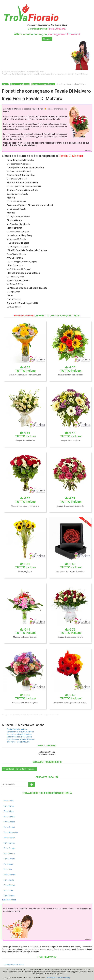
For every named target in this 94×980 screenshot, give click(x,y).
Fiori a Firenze (9, 859)
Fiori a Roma (9, 806)
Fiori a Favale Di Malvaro (17, 729)
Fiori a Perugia (9, 848)
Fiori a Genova (9, 885)
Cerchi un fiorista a (47, 29)
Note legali (51, 977)
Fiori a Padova (9, 838)
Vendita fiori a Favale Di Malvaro (20, 734)
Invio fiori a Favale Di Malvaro (18, 742)
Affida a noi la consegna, (47, 34)
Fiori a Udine (9, 864)
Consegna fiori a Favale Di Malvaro (20, 732)
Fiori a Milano (9, 811)
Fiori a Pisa (8, 869)
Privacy (67, 977)
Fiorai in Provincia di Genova (43, 84)
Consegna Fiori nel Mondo (14, 964)
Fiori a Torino (9, 880)
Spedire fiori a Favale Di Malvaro (20, 737)
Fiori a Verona (9, 843)
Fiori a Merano (9, 816)
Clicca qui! (47, 39)
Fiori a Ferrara (9, 854)
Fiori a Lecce (9, 801)
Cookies (60, 977)
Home (5, 84)
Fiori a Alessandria (11, 832)
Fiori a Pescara (10, 875)
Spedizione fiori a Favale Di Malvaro (21, 739)
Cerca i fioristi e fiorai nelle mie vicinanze (19, 769)
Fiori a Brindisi (9, 827)
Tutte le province (9, 900)
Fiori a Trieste (9, 896)
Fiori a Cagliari (9, 822)
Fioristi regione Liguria (20, 84)
